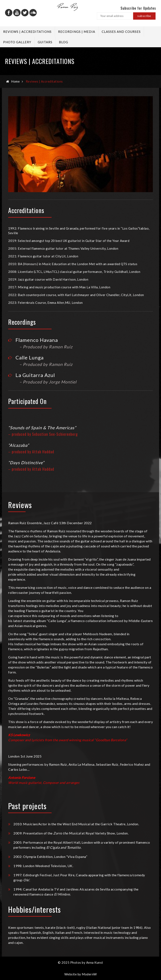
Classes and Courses (121, 32)
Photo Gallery (17, 42)
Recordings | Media (77, 32)
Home (15, 81)
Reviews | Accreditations (27, 32)
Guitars (45, 42)
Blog (64, 42)
